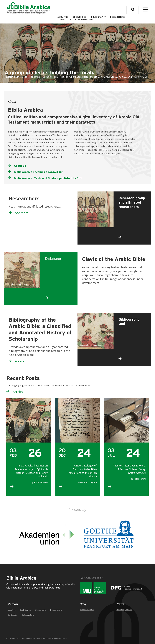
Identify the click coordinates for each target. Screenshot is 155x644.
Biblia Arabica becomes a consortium (39, 172)
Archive (18, 392)
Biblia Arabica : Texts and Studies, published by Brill (48, 178)
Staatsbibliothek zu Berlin (18, 284)
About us (20, 166)
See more (22, 213)
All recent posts (87, 610)
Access (20, 361)
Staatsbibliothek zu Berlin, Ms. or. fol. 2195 (99, 77)
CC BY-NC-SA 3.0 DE (138, 77)
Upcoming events (124, 610)
